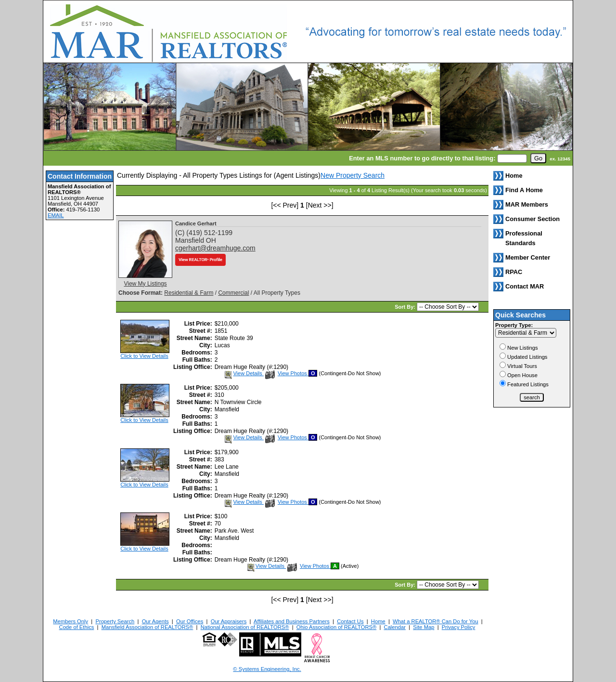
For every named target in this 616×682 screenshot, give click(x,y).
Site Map (423, 627)
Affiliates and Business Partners (292, 621)
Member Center (528, 257)
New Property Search (353, 175)
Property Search (115, 621)
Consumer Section (533, 219)
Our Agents (155, 621)
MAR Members (527, 204)
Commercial (233, 293)
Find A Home (524, 190)
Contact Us (350, 621)
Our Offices (190, 621)
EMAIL (56, 215)
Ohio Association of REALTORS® (336, 627)
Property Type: (514, 325)
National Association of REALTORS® (245, 627)
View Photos (287, 373)
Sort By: (406, 307)
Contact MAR (525, 286)
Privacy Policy (459, 627)
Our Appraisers (229, 621)
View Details (243, 373)
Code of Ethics (77, 627)
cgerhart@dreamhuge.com (215, 248)
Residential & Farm (189, 293)
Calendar (395, 627)
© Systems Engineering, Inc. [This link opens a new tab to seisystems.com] (267, 669)
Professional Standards (524, 238)
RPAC (514, 272)
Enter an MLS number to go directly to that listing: (422, 158)
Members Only (71, 621)
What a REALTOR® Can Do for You (436, 621)
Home (378, 621)
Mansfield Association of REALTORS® (148, 627)
